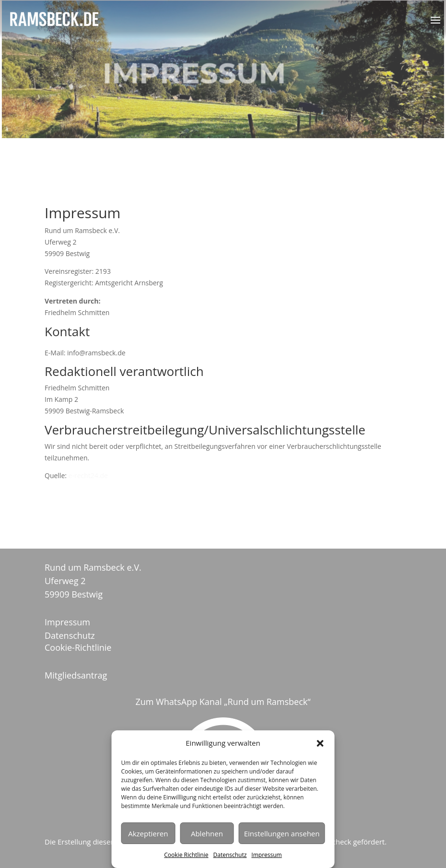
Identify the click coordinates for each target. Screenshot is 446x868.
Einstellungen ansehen (282, 833)
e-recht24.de (88, 475)
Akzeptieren (148, 833)
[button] (320, 743)
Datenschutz (230, 855)
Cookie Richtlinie (186, 855)
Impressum (266, 855)
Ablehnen (207, 833)
